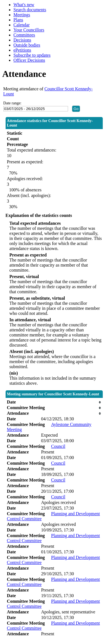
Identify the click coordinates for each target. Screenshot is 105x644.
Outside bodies (27, 45)
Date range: (12, 103)
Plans (18, 20)
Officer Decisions (29, 60)
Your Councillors (29, 30)
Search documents (30, 10)
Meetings (22, 15)
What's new (24, 5)
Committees (24, 35)
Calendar (22, 25)
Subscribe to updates (32, 55)
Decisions (22, 40)
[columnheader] (54, 402)
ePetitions (22, 50)
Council (58, 446)
